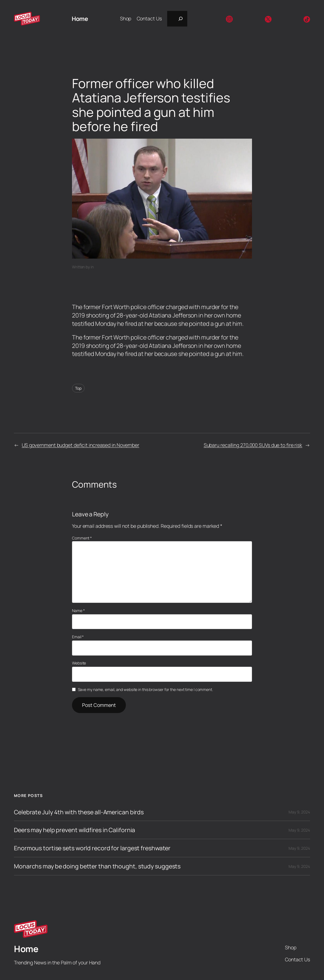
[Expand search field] (177, 19)
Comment (82, 538)
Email (78, 637)
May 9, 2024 (299, 812)
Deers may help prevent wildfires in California (75, 830)
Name (78, 611)
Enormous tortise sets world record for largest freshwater (92, 848)
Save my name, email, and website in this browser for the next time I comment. (145, 689)
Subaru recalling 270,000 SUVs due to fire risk (253, 445)
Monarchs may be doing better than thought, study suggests (97, 866)
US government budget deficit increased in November (81, 445)
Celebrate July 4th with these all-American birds (79, 812)
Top (78, 388)
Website (79, 663)
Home (80, 19)
